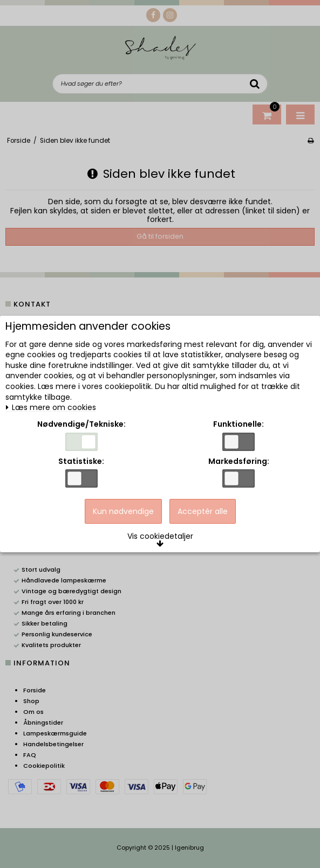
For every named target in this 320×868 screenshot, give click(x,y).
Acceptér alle (203, 511)
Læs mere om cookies (51, 408)
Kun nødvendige (123, 511)
